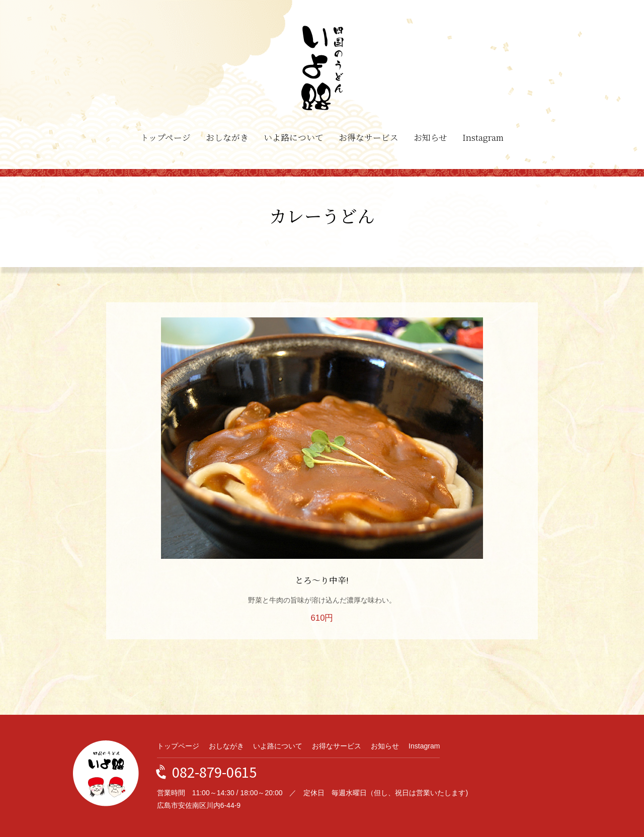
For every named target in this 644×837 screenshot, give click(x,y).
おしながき (227, 137)
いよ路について (294, 137)
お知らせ (430, 137)
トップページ (166, 137)
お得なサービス (369, 137)
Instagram (483, 137)
